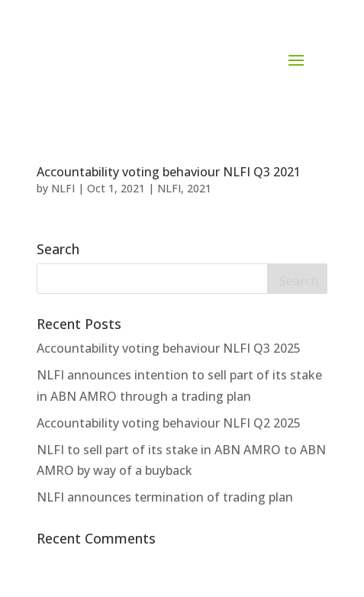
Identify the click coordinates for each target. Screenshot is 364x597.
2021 (199, 188)
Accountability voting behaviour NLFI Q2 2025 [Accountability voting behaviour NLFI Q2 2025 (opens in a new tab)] (169, 423)
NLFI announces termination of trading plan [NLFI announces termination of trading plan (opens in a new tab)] (165, 497)
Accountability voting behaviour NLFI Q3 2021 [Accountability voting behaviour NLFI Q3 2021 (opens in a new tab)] (169, 172)
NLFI (63, 188)
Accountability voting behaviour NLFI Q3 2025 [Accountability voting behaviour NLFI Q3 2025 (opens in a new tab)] (169, 348)
